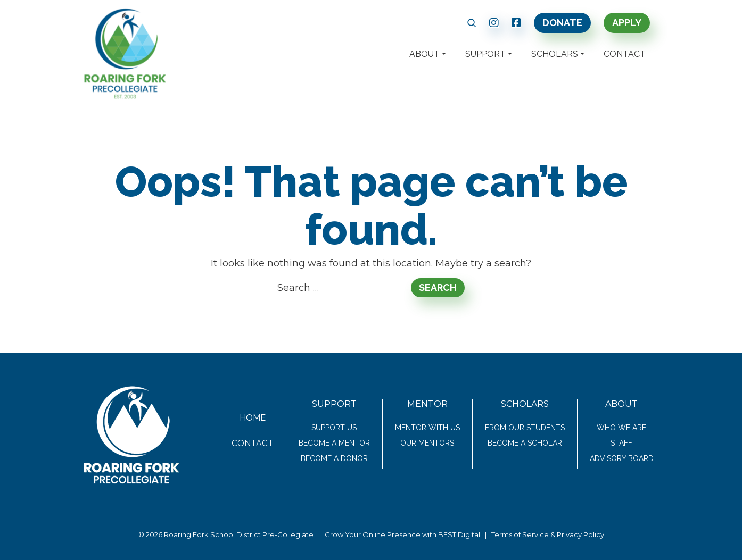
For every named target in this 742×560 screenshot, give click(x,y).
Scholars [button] (555, 54)
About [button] (424, 54)
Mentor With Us (427, 428)
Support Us (334, 428)
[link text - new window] (494, 23)
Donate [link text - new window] (562, 23)
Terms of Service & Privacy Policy (548, 534)
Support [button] (485, 54)
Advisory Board (622, 458)
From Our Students (525, 428)
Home (253, 418)
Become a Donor (334, 458)
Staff (621, 443)
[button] (472, 23)
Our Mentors (427, 443)
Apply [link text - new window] (627, 23)
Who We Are (621, 428)
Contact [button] (625, 54)
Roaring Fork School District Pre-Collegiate (239, 534)
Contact (253, 443)
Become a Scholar (525, 443)
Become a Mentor (334, 443)
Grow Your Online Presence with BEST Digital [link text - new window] (402, 534)
